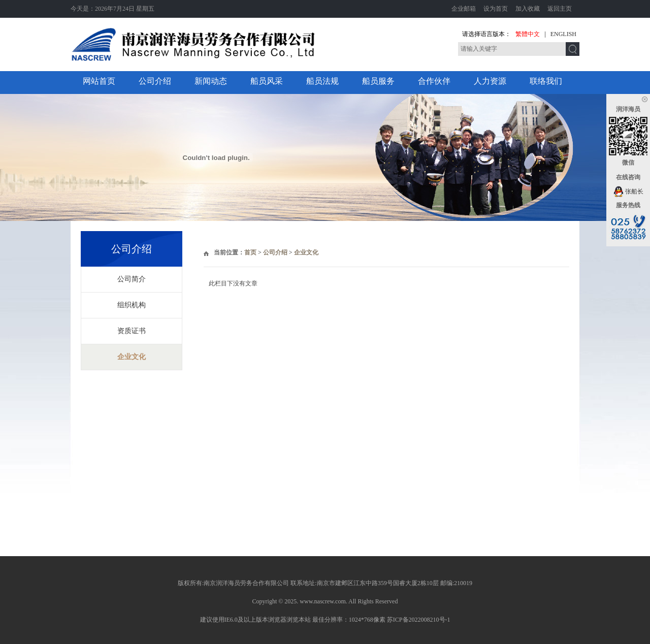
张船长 (628, 191)
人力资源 (490, 81)
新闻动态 (211, 81)
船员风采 (267, 81)
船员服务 (378, 81)
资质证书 (132, 331)
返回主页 (560, 9)
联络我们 (546, 81)
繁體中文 (528, 34)
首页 (250, 252)
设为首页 (496, 9)
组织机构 (132, 305)
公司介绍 (155, 81)
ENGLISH (563, 34)
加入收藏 (528, 9)
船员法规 (322, 81)
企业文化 (132, 357)
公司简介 (132, 279)
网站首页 (99, 81)
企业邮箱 (464, 9)
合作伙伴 (434, 81)
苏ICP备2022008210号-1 (419, 620)
